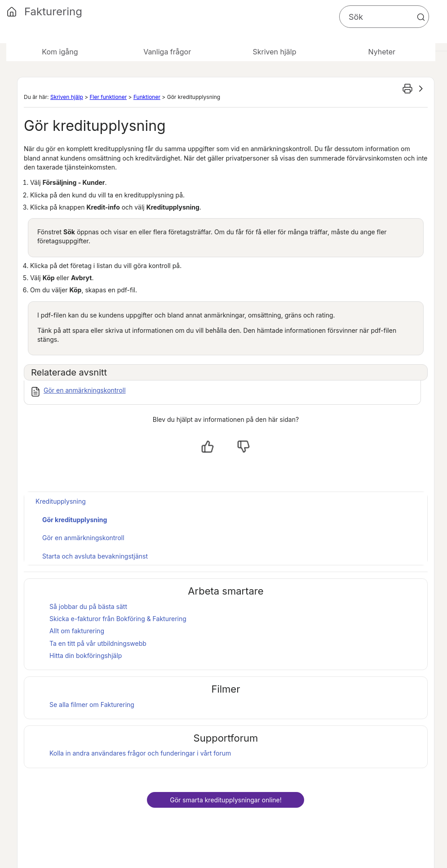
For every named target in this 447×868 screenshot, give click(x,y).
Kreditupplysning (61, 501)
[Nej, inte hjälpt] (243, 447)
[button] (421, 17)
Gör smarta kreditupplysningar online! (226, 800)
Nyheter (382, 52)
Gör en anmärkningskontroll (85, 390)
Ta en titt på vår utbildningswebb (98, 643)
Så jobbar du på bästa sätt (88, 606)
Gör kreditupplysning (75, 520)
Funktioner (147, 97)
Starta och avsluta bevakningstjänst (95, 556)
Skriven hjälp (67, 97)
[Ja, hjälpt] (208, 447)
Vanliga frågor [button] (167, 52)
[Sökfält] (384, 17)
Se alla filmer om (92, 705)
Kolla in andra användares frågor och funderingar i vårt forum (140, 753)
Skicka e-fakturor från (118, 619)
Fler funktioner (108, 97)
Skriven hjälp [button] (274, 52)
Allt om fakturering (77, 631)
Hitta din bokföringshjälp (86, 655)
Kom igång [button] (60, 52)
